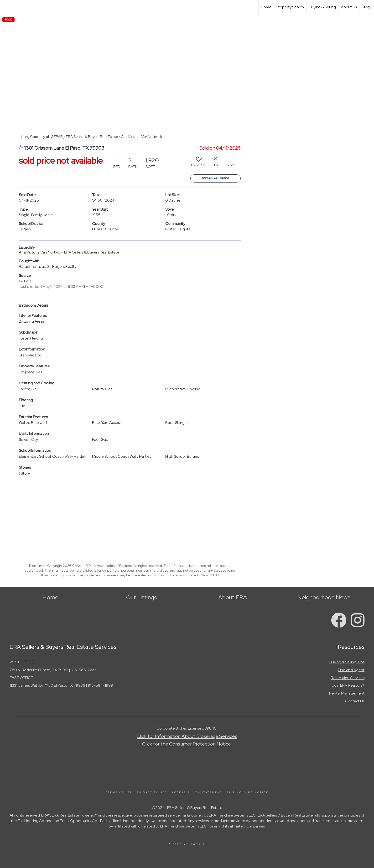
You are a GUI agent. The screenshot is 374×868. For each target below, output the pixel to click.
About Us (349, 7)
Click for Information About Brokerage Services (187, 736)
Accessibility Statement (197, 792)
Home (266, 7)
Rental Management (347, 693)
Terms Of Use (119, 792)
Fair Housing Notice (248, 792)
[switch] (199, 163)
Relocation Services (348, 678)
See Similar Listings (216, 178)
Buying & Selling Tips (347, 662)
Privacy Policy (152, 792)
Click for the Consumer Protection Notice (187, 744)
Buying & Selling (322, 7)
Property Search (290, 7)
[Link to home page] (6, 7)
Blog (366, 7)
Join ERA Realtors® (348, 685)
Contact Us (355, 701)
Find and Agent (351, 670)
